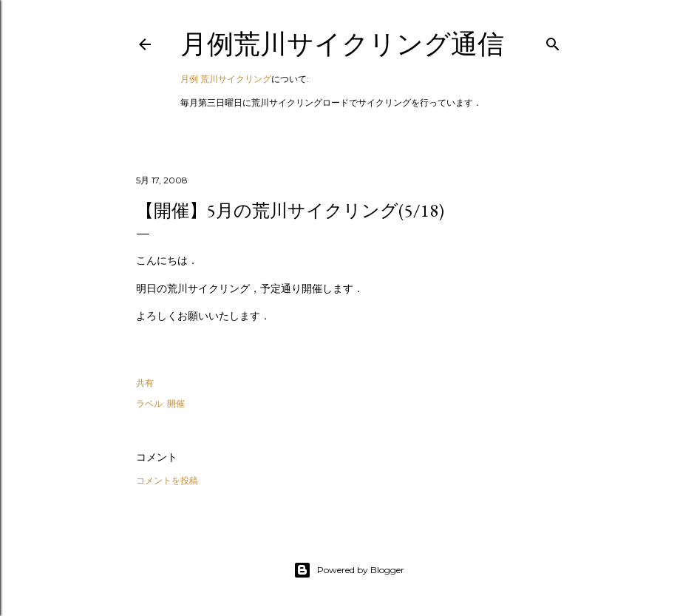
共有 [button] (145, 383)
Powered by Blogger (349, 570)
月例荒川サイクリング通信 (342, 44)
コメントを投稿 (167, 480)
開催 (176, 403)
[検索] (553, 41)
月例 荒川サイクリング (226, 79)
